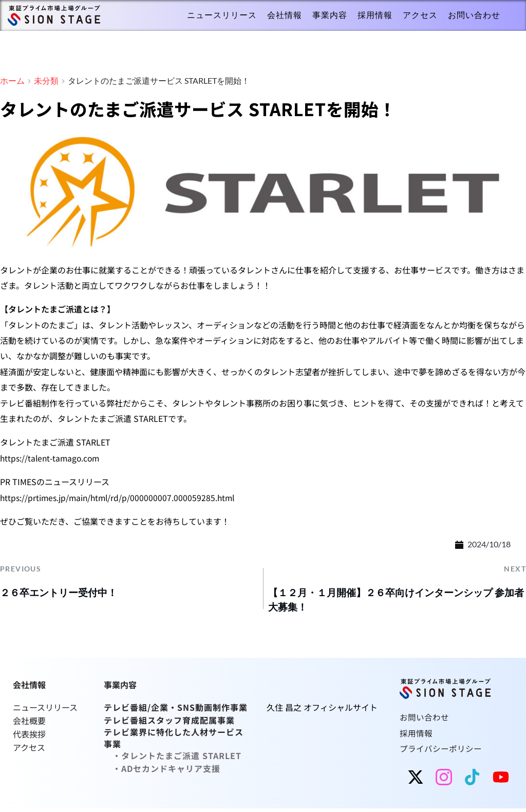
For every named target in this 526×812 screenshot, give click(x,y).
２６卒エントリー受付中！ (66, 593)
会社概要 (29, 723)
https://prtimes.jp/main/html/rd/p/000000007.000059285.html (120, 497)
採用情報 (416, 736)
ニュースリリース (46, 711)
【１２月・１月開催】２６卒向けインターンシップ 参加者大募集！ (394, 602)
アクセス (29, 748)
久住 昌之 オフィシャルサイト (322, 711)
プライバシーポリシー (441, 752)
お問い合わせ (424, 721)
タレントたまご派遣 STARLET (181, 756)
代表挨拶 (29, 735)
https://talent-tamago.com (51, 458)
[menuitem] (222, 15)
